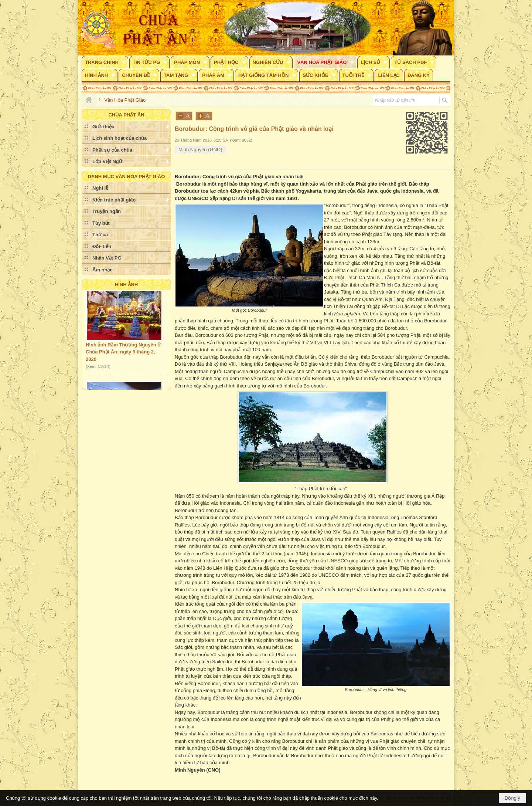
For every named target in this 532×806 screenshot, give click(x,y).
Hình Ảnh (126, 285)
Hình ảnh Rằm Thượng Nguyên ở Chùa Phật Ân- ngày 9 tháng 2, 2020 (123, 354)
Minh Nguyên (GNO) (200, 150)
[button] (105, 62)
